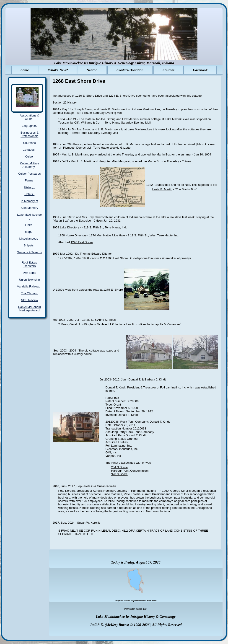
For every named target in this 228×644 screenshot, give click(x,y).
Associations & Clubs (30, 117)
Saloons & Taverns (29, 254)
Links (29, 225)
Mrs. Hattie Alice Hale (111, 235)
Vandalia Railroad (30, 286)
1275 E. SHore (113, 290)
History (29, 187)
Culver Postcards (30, 174)
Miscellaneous (29, 239)
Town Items (30, 273)
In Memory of (29, 201)
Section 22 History (65, 102)
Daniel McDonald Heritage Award (30, 309)
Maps (30, 232)
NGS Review (29, 300)
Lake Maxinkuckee (29, 216)
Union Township (29, 280)
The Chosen (29, 293)
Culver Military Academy (29, 165)
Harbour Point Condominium (130, 471)
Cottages (30, 150)
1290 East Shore (82, 242)
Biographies (30, 126)
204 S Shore (119, 467)
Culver (29, 156)
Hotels (29, 194)
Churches (29, 143)
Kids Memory (29, 208)
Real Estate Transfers (30, 264)
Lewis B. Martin (162, 189)
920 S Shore (119, 474)
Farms (29, 180)
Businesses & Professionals (30, 134)
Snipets (30, 245)
